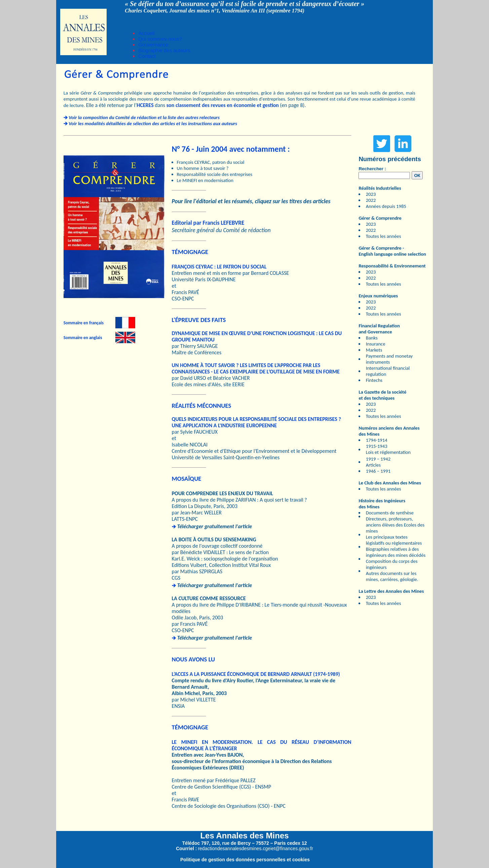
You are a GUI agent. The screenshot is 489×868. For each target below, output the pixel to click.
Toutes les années (384, 236)
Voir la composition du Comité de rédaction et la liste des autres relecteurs (144, 117)
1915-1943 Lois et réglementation (388, 449)
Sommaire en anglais (83, 338)
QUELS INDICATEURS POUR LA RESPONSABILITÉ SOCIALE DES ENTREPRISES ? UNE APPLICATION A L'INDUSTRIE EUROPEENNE (256, 422)
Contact (147, 56)
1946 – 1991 (378, 471)
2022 (371, 200)
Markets (374, 350)
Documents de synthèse (390, 513)
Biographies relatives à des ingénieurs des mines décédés (396, 552)
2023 (371, 194)
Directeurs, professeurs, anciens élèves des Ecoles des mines (395, 525)
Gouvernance (153, 45)
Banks (372, 338)
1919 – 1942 (378, 459)
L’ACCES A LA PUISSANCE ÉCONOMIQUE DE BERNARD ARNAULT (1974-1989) (256, 674)
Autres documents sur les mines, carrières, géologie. (392, 576)
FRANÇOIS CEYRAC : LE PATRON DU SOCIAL (219, 267)
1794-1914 (377, 440)
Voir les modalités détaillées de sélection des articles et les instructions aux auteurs (153, 123)
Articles (373, 465)
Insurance (376, 344)
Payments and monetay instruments (389, 359)
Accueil (146, 33)
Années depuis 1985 (386, 206)
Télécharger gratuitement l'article (215, 526)
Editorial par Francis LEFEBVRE (208, 223)
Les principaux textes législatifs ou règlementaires (394, 540)
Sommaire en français (84, 323)
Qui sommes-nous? (160, 39)
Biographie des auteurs (164, 50)
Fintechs (374, 380)
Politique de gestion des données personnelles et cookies (245, 860)
